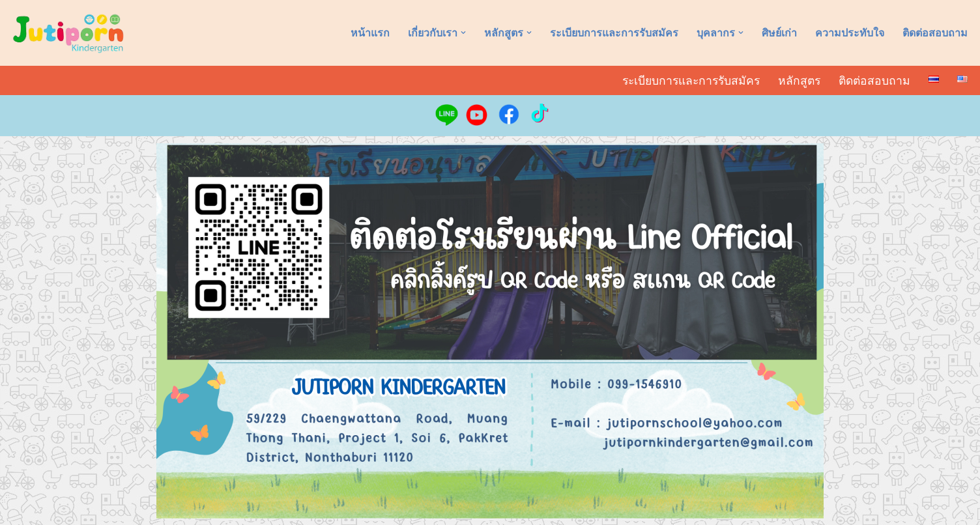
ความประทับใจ (850, 33)
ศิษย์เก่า (779, 33)
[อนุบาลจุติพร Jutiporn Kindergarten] (68, 33)
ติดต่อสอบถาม (935, 33)
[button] (463, 33)
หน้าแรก (370, 33)
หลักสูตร (799, 81)
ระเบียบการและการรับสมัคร (614, 33)
